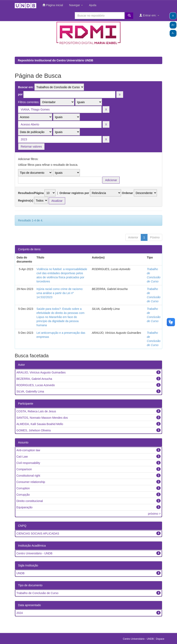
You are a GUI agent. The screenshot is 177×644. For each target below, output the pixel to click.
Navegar (76, 5)
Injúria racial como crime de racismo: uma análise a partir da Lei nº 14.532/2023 (60, 293)
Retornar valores (31, 147)
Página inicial (53, 5)
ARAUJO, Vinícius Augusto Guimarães (41, 372)
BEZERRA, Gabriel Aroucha (34, 379)
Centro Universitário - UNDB (34, 553)
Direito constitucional (30, 501)
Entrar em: (149, 15)
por (20, 94)
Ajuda (93, 5)
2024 (20, 613)
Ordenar (127, 193)
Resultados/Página (31, 193)
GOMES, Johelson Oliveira (33, 430)
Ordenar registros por (74, 193)
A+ (173, 25)
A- (173, 33)
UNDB (20, 573)
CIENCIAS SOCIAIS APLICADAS (38, 533)
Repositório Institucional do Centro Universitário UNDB (56, 60)
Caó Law (22, 457)
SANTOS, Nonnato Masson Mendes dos (42, 418)
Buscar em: (26, 87)
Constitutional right (28, 476)
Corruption (23, 488)
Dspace (160, 639)
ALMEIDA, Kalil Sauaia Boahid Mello (40, 424)
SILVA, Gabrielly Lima (30, 391)
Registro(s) (26, 201)
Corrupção (23, 495)
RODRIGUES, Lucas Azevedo (36, 385)
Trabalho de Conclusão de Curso (37, 593)
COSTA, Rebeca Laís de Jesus (36, 411)
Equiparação (24, 507)
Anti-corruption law (28, 450)
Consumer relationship (31, 482)
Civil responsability (28, 463)
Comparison (24, 469)
